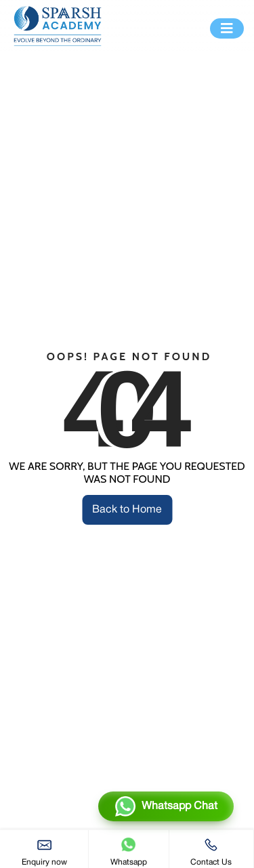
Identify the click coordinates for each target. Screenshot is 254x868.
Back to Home (127, 510)
